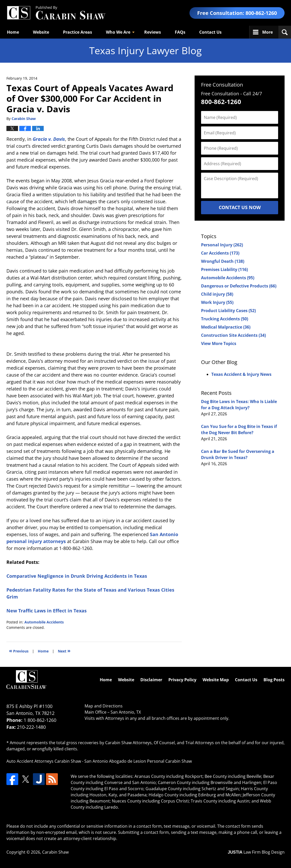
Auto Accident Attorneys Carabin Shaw (44, 761)
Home (13, 32)
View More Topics (219, 343)
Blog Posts (274, 680)
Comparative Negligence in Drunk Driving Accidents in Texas (77, 576)
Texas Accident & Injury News (241, 374)
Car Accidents (220, 253)
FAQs (180, 32)
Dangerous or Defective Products (239, 286)
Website (41, 32)
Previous (19, 651)
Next (64, 651)
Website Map (216, 680)
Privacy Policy (182, 680)
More (267, 32)
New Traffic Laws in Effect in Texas (47, 611)
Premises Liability (224, 269)
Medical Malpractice (226, 327)
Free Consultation (222, 85)
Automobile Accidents (44, 622)
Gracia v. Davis (49, 139)
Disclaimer (151, 680)
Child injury (217, 294)
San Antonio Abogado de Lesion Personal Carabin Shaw (138, 761)
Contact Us (210, 32)
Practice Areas (78, 32)
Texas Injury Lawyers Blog (56, 13)
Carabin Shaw (55, 852)
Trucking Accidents (225, 319)
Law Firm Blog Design (256, 852)
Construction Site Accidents (233, 335)
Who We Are (118, 32)
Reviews (153, 32)
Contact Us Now (240, 207)
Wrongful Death (223, 261)
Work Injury (217, 302)
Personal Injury (222, 245)
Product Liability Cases (228, 311)
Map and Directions (104, 706)
